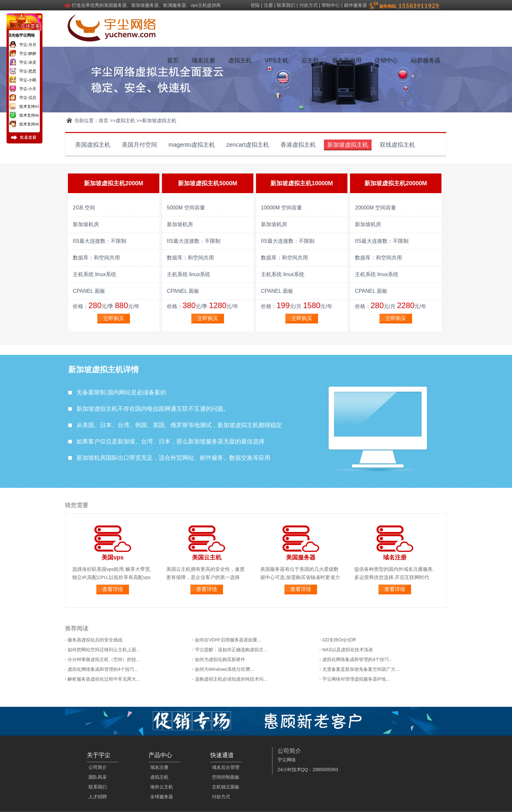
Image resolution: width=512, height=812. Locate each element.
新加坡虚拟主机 (348, 145)
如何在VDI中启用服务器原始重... (228, 640)
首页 (173, 60)
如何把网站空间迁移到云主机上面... (104, 650)
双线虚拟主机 (397, 145)
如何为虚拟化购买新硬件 (220, 659)
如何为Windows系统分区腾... (224, 669)
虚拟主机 (240, 60)
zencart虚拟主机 (248, 145)
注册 (268, 5)
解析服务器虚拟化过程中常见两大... (104, 679)
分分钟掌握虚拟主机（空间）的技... (104, 659)
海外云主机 (162, 787)
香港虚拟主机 (298, 145)
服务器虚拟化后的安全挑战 (95, 640)
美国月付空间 (139, 145)
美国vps (112, 557)
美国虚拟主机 (93, 145)
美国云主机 (207, 557)
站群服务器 (426, 60)
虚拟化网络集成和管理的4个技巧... (103, 669)
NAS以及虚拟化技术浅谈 (348, 650)
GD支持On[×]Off (339, 640)
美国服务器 (301, 557)
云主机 (310, 60)
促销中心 (386, 60)
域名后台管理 (226, 767)
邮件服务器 (356, 5)
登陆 (255, 5)
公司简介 (98, 767)
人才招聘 (98, 797)
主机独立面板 (226, 787)
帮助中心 (331, 5)
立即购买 (114, 318)
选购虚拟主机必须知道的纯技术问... (231, 679)
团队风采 (98, 777)
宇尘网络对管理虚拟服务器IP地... (356, 679)
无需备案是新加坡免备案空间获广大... (361, 669)
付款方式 (309, 5)
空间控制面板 (226, 777)
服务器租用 (347, 60)
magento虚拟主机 (192, 145)
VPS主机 (277, 60)
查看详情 (113, 589)
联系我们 (286, 5)
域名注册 (203, 60)
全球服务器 (162, 797)
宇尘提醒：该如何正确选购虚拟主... (231, 650)
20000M (416, 183)
